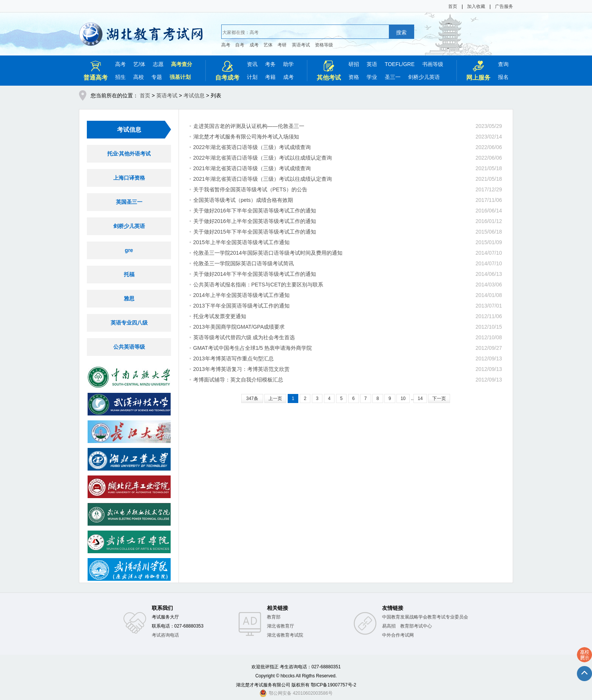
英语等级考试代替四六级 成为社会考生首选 (244, 337)
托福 (129, 274)
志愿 (158, 64)
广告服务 (504, 6)
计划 (252, 77)
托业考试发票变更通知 (220, 316)
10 (403, 398)
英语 (372, 64)
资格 (354, 77)
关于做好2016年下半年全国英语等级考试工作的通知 (255, 211)
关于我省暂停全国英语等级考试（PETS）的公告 (251, 189)
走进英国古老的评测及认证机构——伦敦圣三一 (249, 126)
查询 (503, 64)
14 (420, 398)
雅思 (129, 298)
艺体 (268, 45)
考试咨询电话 (165, 635)
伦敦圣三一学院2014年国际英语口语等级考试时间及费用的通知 (268, 253)
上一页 (275, 398)
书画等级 (433, 64)
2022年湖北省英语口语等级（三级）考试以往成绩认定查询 (263, 158)
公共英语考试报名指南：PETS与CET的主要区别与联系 (258, 285)
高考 (226, 45)
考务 (270, 64)
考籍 (270, 77)
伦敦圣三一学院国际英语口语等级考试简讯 (244, 263)
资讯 (252, 64)
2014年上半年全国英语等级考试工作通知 (241, 295)
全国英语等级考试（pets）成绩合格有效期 (243, 200)
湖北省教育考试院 (285, 635)
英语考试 (301, 45)
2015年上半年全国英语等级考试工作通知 (241, 242)
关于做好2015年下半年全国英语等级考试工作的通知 (255, 232)
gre (129, 250)
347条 (252, 398)
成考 (254, 45)
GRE (409, 64)
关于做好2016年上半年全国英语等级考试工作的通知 (255, 221)
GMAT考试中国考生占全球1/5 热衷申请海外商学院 (253, 348)
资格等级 (324, 45)
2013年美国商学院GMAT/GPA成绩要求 (239, 327)
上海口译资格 (129, 178)
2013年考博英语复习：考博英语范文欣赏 (241, 369)
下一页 (439, 398)
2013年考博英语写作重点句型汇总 (234, 358)
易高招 (389, 626)
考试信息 (194, 95)
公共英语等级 (129, 347)
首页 (453, 6)
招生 (120, 77)
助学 (288, 64)
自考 (240, 45)
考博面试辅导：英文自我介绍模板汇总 (238, 380)
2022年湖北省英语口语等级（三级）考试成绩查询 (252, 147)
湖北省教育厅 (281, 626)
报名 (503, 77)
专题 (157, 77)
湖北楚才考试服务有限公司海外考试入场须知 (246, 137)
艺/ (137, 64)
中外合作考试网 (398, 635)
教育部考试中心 (416, 626)
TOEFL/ (394, 64)
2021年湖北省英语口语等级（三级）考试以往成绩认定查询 (263, 179)
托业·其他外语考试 (129, 154)
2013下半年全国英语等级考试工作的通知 (241, 306)
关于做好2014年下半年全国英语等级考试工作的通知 (255, 274)
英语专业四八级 (129, 323)
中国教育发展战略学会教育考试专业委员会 (425, 617)
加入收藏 (476, 6)
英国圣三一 (129, 202)
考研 (282, 45)
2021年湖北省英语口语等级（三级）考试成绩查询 (252, 168)
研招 (354, 64)
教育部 (274, 617)
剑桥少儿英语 (424, 77)
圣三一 (393, 77)
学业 (372, 77)
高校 (139, 77)
